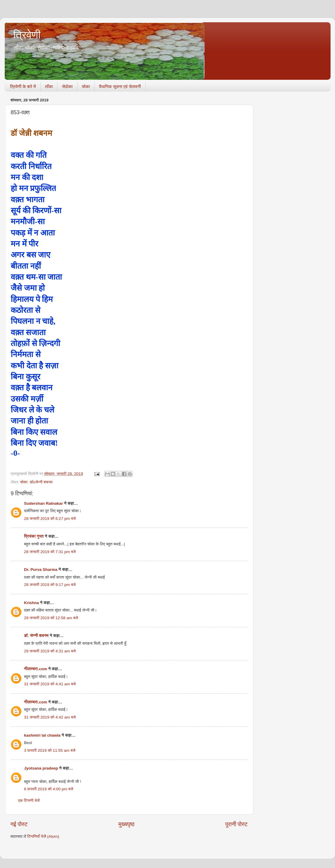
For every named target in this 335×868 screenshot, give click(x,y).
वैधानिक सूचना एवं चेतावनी (120, 86)
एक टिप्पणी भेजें (29, 801)
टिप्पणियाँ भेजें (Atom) (43, 836)
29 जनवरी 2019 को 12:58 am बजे (51, 618)
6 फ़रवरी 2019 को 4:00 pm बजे (49, 789)
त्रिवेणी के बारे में (23, 86)
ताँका (49, 86)
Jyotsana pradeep (41, 768)
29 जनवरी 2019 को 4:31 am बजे (50, 651)
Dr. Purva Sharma (41, 570)
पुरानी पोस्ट (236, 824)
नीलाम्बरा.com (36, 669)
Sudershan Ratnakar (43, 503)
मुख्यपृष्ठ (126, 824)
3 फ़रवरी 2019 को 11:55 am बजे (50, 750)
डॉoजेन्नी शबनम (41, 482)
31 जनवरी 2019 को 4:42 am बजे (50, 717)
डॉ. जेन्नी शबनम (36, 636)
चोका (86, 86)
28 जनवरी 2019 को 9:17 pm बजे (50, 585)
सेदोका (67, 86)
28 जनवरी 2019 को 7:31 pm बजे (50, 552)
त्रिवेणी (27, 35)
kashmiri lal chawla (42, 735)
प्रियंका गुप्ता (34, 536)
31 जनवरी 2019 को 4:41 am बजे (50, 684)
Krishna (31, 603)
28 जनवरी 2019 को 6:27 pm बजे (50, 519)
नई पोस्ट (19, 824)
